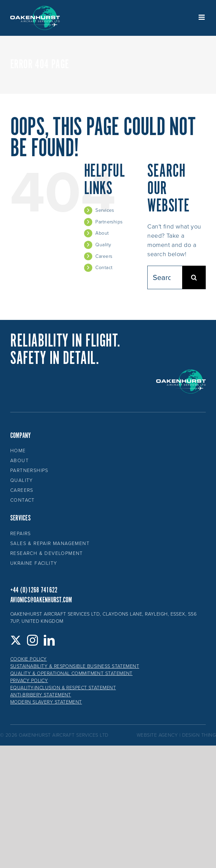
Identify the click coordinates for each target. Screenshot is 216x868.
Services (105, 210)
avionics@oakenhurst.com (41, 600)
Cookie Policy (29, 659)
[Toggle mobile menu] (202, 17)
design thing (199, 735)
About (102, 233)
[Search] (194, 277)
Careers (104, 256)
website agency (157, 735)
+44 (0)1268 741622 (34, 590)
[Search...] (165, 277)
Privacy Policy (29, 681)
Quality (103, 245)
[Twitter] (16, 640)
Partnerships (109, 222)
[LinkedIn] (49, 640)
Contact (104, 268)
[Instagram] (32, 640)
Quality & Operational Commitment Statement (71, 673)
